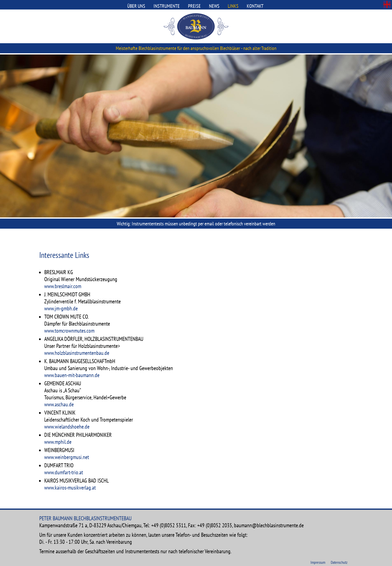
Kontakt (255, 6)
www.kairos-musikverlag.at (70, 488)
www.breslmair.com (63, 286)
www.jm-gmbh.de (61, 308)
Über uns (136, 6)
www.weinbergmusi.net (67, 457)
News (214, 6)
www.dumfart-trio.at (64, 472)
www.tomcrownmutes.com (69, 331)
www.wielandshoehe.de (67, 427)
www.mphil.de (58, 442)
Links (233, 6)
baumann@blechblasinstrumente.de (269, 525)
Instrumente (167, 6)
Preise (194, 6)
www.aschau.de (59, 404)
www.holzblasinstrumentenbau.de (77, 353)
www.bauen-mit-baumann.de (72, 375)
